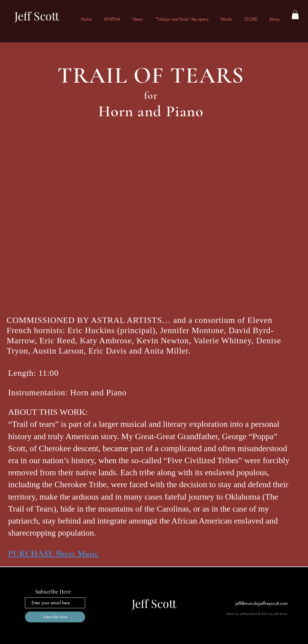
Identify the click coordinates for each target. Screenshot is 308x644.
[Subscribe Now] (55, 617)
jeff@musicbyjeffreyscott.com (262, 603)
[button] (295, 15)
